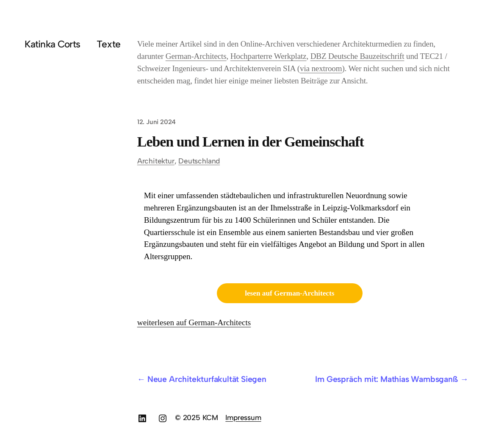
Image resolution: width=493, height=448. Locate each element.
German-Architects (196, 56)
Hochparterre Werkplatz (269, 56)
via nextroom (321, 68)
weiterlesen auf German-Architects (194, 322)
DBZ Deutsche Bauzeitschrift (357, 56)
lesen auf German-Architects (289, 293)
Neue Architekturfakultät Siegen (207, 379)
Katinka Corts (52, 44)
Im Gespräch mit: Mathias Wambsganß (386, 379)
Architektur (156, 161)
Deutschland (199, 161)
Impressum (243, 418)
